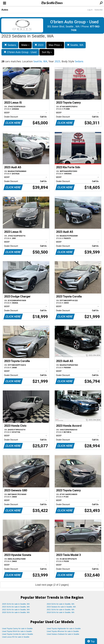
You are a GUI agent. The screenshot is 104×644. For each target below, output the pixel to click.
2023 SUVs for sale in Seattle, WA (16, 607)
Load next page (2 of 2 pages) (52, 585)
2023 (39, 45)
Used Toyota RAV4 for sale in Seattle (17, 631)
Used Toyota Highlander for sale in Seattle (64, 628)
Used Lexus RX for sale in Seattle (16, 637)
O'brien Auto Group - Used (20, 52)
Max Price (55, 45)
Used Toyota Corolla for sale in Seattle (18, 634)
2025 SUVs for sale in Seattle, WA (16, 604)
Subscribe (99, 10)
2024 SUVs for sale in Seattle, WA (61, 604)
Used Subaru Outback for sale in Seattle (63, 634)
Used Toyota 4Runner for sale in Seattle (63, 631)
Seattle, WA (75, 45)
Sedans (10, 45)
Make (25, 45)
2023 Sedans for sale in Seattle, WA (61, 607)
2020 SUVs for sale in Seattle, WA (16, 612)
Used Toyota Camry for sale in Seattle (17, 628)
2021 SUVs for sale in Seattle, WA (61, 610)
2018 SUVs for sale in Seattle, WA (61, 612)
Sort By (47, 52)
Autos (5, 10)
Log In (90, 10)
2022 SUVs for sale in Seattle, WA (16, 610)
